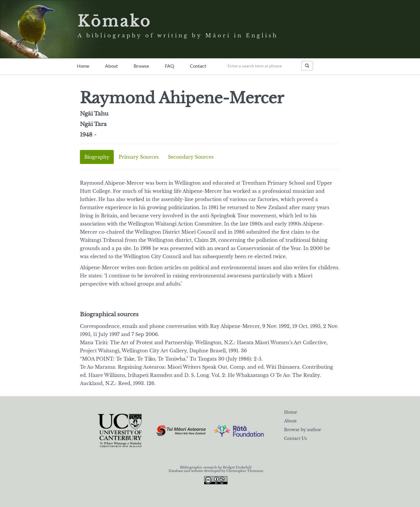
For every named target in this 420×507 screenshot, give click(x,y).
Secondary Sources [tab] (191, 157)
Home (83, 66)
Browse (141, 66)
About (111, 66)
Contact (198, 66)
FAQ (169, 66)
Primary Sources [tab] (139, 157)
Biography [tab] (97, 157)
